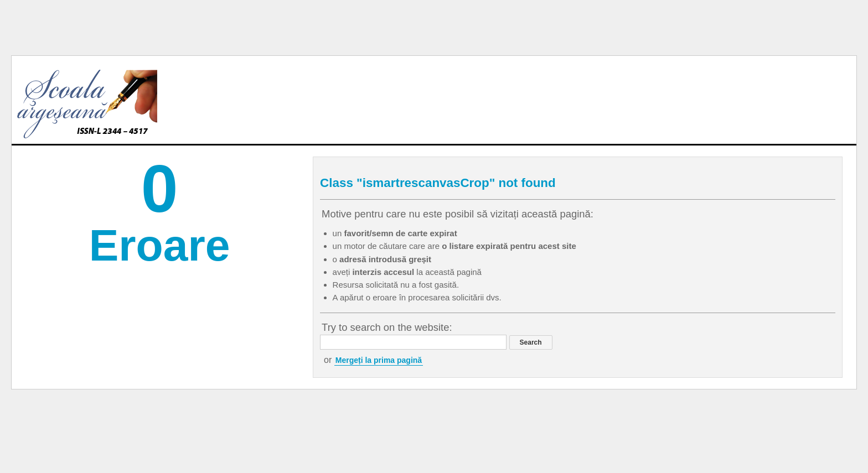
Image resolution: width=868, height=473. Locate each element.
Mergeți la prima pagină (379, 360)
